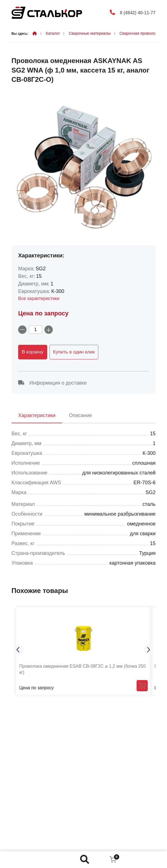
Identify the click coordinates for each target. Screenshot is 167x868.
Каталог (53, 33)
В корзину (33, 352)
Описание (80, 415)
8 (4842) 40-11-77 (138, 13)
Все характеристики (39, 298)
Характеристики (37, 415)
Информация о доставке (52, 383)
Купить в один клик (74, 352)
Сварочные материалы (90, 33)
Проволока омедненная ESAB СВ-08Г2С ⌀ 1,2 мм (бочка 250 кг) (83, 669)
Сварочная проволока (139, 33)
